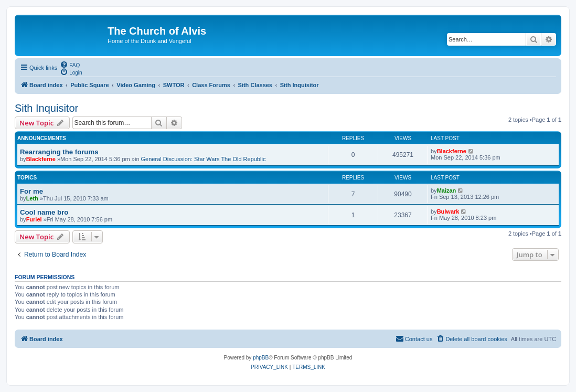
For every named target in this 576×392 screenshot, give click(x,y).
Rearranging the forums (59, 152)
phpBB (261, 358)
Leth (32, 198)
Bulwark (448, 211)
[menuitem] (70, 65)
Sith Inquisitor (46, 108)
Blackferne (41, 159)
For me (31, 191)
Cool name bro (44, 212)
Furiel (34, 219)
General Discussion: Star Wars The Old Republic (204, 159)
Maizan (447, 190)
